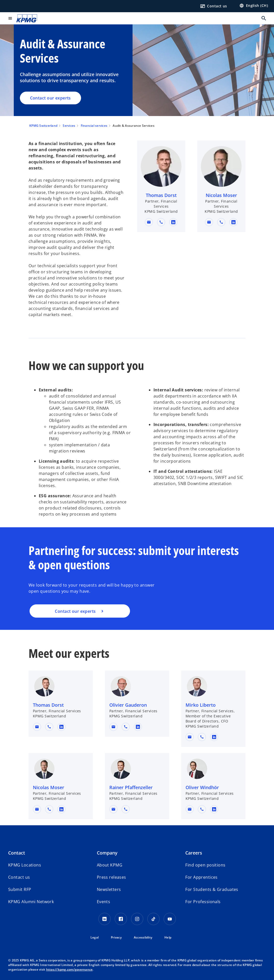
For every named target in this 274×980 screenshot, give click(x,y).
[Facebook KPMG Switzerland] (121, 919)
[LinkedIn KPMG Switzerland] (105, 919)
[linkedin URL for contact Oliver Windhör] (214, 809)
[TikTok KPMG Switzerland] (153, 919)
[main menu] (10, 18)
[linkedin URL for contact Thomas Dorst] (173, 222)
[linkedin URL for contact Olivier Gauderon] (138, 727)
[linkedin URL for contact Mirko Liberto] (214, 737)
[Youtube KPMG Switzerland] (170, 919)
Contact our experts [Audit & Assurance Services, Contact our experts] (50, 98)
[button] (149, 222)
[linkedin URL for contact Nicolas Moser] (234, 222)
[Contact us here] (214, 6)
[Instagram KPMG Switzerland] (137, 919)
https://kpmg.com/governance (69, 969)
